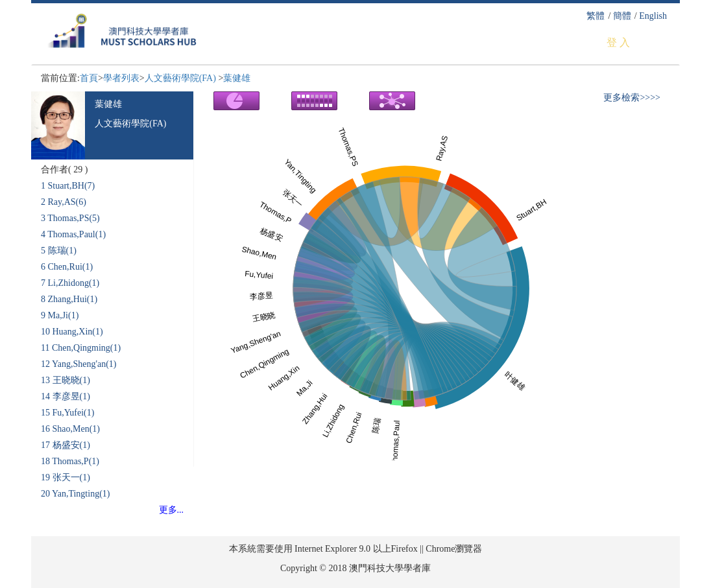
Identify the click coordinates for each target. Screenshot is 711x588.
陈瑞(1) (62, 251)
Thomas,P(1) (76, 461)
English (653, 16)
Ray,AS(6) (67, 202)
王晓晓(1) (71, 380)
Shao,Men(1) (77, 429)
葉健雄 (237, 78)
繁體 (596, 16)
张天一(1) (71, 477)
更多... (172, 510)
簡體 (622, 16)
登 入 (618, 42)
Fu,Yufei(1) (74, 413)
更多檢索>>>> (632, 98)
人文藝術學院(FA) (182, 78)
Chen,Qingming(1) (86, 348)
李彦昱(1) (71, 396)
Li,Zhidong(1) (74, 283)
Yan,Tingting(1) (81, 494)
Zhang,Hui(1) (73, 299)
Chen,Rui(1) (71, 267)
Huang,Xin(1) (78, 332)
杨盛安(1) (71, 445)
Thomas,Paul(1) (77, 234)
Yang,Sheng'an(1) (84, 364)
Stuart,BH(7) (72, 186)
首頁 (89, 78)
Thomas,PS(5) (74, 218)
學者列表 (121, 78)
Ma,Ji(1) (64, 315)
